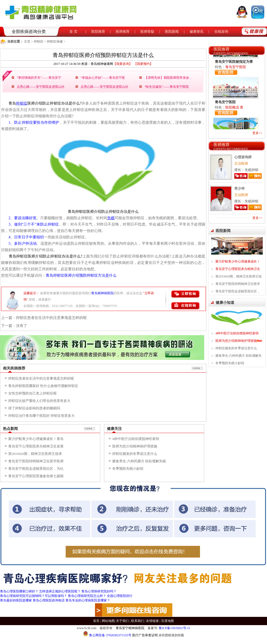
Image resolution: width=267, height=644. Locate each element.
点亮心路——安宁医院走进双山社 (41, 87)
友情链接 (152, 621)
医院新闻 (172, 32)
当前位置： (15, 41)
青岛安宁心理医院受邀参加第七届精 (36, 476)
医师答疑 (147, 32)
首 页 (73, 32)
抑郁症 (39, 41)
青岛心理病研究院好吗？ (99, 591)
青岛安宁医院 (236, 67)
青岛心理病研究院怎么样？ (87, 596)
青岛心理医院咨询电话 (49, 600)
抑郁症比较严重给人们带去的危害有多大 (39, 401)
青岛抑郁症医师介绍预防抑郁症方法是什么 (81, 275)
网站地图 (108, 621)
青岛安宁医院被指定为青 (234, 62)
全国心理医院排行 (120, 596)
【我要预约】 (143, 64)
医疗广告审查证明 (145, 635)
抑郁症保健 (55, 41)
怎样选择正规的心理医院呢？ (60, 591)
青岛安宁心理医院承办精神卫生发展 (36, 446)
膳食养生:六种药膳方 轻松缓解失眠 (139, 461)
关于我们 (122, 621)
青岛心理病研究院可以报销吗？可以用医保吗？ (34, 596)
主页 (27, 41)
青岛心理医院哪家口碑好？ (19, 591)
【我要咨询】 (123, 64)
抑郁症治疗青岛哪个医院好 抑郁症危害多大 (41, 416)
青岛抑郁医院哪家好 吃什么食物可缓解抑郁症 (43, 386)
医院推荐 (98, 32)
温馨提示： (31, 293)
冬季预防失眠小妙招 (128, 469)
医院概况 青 (234, 107)
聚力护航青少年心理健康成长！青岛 (36, 439)
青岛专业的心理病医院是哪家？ (88, 600)
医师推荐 (123, 32)
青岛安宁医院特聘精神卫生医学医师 (36, 461)
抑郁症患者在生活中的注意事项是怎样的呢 (51, 318)
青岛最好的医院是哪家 (16, 600)
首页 (96, 621)
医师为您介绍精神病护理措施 (135, 446)
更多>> (257, 133)
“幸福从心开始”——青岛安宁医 (103, 78)
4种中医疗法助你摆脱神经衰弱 (136, 439)
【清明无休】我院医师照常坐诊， (168, 78)
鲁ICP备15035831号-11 (174, 628)
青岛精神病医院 (102, 293)
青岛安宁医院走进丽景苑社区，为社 (36, 469)
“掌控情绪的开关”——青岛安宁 (39, 78)
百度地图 (168, 621)
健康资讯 (197, 32)
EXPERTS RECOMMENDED (231, 54)
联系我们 (137, 621)
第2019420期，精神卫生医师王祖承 (35, 454)
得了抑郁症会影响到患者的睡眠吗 (34, 408)
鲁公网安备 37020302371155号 (107, 635)
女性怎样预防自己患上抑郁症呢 (32, 393)
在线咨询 (221, 32)
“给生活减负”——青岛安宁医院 (167, 87)
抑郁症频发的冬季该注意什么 (135, 454)
